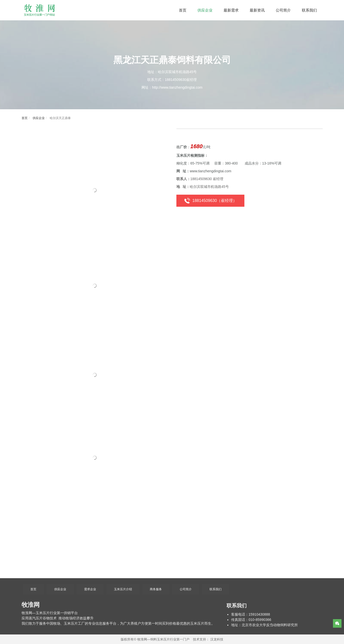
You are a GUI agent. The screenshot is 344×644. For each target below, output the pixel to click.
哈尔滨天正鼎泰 (60, 118)
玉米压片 (43, 613)
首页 (25, 118)
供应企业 (38, 118)
